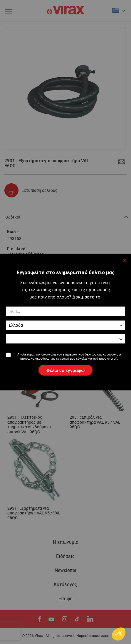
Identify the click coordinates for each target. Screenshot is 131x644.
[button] (119, 10)
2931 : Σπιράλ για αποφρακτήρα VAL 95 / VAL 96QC (95, 422)
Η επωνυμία (66, 542)
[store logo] (65, 11)
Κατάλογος (65, 585)
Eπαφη (65, 599)
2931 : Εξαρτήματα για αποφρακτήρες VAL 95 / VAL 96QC (34, 513)
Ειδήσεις (65, 556)
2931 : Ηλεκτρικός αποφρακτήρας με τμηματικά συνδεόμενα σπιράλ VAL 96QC (29, 425)
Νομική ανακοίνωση (93, 636)
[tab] (65, 217)
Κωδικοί (12, 217)
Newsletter (65, 571)
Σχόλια (11, 310)
